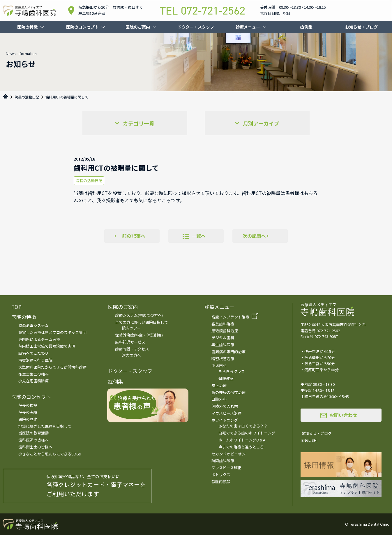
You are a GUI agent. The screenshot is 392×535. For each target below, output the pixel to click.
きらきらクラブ (232, 371)
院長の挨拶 (28, 405)
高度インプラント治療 (230, 317)
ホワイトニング (225, 420)
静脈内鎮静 (221, 482)
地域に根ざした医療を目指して (45, 426)
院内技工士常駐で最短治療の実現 (47, 346)
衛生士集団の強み (33, 374)
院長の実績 (28, 412)
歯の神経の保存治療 (228, 392)
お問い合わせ (343, 415)
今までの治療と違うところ (241, 447)
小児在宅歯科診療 (33, 381)
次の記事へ (254, 236)
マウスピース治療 (226, 413)
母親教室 (226, 378)
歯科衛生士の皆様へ (35, 447)
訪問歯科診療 (223, 461)
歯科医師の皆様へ (33, 440)
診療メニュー (248, 27)
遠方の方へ (131, 355)
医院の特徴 (27, 27)
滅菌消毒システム (33, 325)
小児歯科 (219, 365)
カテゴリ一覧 (139, 123)
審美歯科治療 (223, 324)
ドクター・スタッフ (196, 27)
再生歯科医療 (223, 345)
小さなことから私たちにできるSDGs (50, 454)
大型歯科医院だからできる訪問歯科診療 (52, 367)
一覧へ (199, 236)
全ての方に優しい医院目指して (142, 322)
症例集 (306, 27)
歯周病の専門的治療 (228, 352)
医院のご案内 (138, 27)
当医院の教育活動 (33, 433)
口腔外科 (219, 399)
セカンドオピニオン (228, 454)
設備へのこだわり (33, 353)
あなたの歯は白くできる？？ (243, 426)
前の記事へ (134, 236)
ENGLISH (309, 440)
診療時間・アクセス (132, 349)
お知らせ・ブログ (361, 27)
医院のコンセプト (82, 27)
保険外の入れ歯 (225, 406)
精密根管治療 (223, 359)
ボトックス (221, 475)
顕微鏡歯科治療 (225, 331)
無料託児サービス (130, 342)
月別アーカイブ (261, 123)
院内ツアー (131, 328)
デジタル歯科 (223, 338)
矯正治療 (219, 385)
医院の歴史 (28, 419)
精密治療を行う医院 (35, 360)
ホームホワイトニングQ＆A (242, 440)
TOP (16, 307)
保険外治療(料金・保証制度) (139, 335)
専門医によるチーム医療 (39, 339)
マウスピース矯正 (226, 468)
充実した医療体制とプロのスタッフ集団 (52, 332)
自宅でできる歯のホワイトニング (247, 433)
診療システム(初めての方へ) (139, 315)
